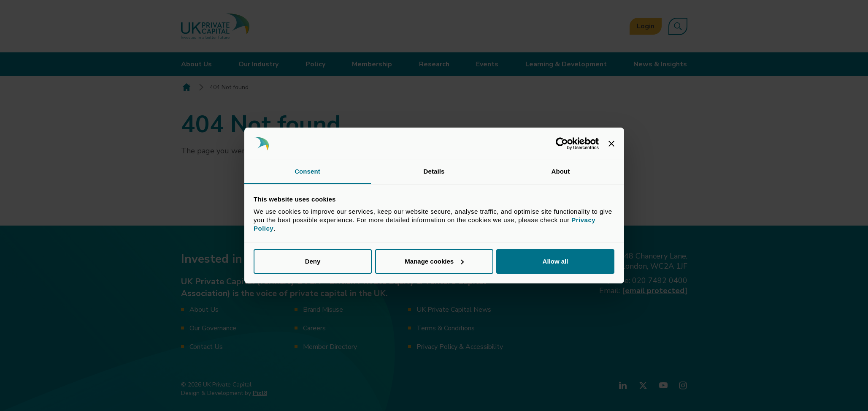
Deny (313, 261)
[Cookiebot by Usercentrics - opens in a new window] (562, 144)
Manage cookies (434, 261)
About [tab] (561, 171)
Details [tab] (434, 171)
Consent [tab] (307, 171)
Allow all (556, 261)
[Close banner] (611, 144)
